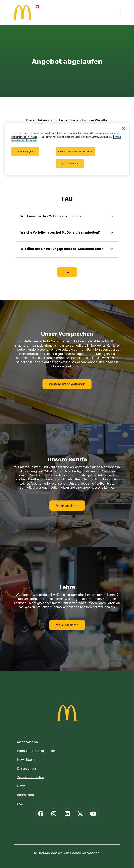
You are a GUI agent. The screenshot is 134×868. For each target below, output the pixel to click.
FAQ (20, 804)
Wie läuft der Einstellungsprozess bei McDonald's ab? (62, 249)
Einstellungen (25, 152)
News (21, 786)
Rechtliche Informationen (36, 751)
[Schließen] (123, 129)
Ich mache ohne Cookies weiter (76, 152)
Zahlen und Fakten (31, 777)
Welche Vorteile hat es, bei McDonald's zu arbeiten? (60, 232)
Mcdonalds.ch (27, 742)
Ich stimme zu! (70, 164)
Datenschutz (27, 768)
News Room (26, 759)
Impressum (25, 795)
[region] (67, 149)
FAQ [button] (67, 272)
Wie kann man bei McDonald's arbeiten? (51, 216)
